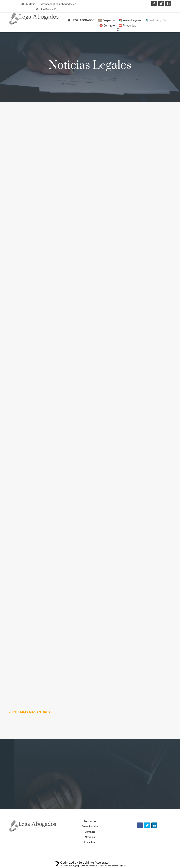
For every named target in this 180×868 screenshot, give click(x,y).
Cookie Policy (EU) (47, 9)
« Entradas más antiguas (31, 712)
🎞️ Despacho (107, 21)
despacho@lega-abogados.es (59, 4)
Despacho (90, 821)
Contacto (90, 832)
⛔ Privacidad (127, 26)
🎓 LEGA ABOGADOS (81, 21)
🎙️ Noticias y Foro (157, 21)
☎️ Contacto (107, 26)
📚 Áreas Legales (130, 21)
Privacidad (90, 842)
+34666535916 (28, 4)
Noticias (90, 837)
